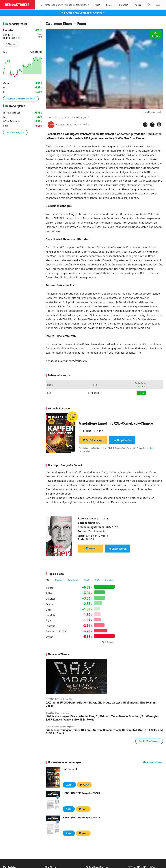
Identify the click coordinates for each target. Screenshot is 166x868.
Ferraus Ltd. (54, 117)
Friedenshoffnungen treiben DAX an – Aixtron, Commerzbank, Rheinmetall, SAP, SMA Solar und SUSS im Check (104, 732)
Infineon (50, 588)
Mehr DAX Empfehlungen (149, 741)
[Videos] (138, 5)
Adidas (49, 593)
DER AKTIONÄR (82, 125)
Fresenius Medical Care (56, 631)
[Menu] (158, 5)
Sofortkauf (93, 440)
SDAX (97, 580)
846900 (8, 34)
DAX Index (8, 30)
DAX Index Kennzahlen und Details (21, 98)
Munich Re (51, 615)
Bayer (48, 620)
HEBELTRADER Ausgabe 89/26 (81, 793)
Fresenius (50, 626)
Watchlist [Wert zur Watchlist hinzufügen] (12, 44)
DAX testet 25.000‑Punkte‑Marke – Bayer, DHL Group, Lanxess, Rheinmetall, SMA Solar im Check (101, 704)
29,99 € (69, 785)
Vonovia (49, 637)
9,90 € (69, 809)
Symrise (49, 604)
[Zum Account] (109, 5)
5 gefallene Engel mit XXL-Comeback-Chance (116, 423)
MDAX (86, 580)
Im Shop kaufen (122, 440)
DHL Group (51, 599)
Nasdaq (59, 580)
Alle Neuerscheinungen (153, 762)
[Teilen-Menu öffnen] (145, 125)
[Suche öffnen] (41, 5)
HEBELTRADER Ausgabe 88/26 (81, 817)
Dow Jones (73, 580)
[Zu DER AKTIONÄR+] (123, 5)
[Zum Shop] (98, 5)
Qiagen (49, 609)
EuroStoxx (110, 580)
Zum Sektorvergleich (15, 132)
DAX (86, 117)
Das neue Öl (70, 769)
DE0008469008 (12, 38)
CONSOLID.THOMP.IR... (72, 117)
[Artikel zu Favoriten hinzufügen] (159, 124)
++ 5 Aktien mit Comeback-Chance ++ (83, 13)
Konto (152, 448)
